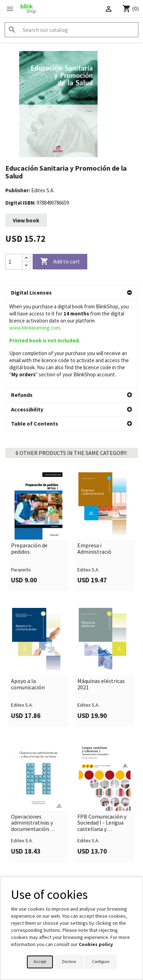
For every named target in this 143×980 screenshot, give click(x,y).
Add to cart (60, 262)
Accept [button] (40, 961)
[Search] (71, 30)
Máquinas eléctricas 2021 (101, 647)
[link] (38, 494)
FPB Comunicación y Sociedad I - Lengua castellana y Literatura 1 (102, 785)
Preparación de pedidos (29, 511)
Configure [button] (101, 961)
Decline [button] (69, 961)
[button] (71, 293)
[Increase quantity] (26, 258)
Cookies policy (96, 944)
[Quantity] (14, 262)
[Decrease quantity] (26, 265)
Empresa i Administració (94, 511)
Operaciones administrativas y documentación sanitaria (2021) (32, 785)
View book (26, 220)
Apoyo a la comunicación (28, 647)
